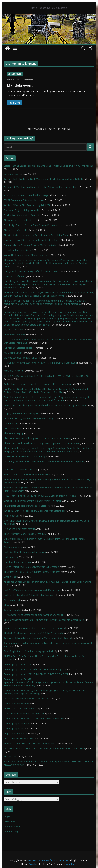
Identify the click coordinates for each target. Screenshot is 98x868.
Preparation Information (16, 733)
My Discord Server (13, 353)
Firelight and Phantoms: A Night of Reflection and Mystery (32, 271)
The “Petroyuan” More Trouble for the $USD (26, 534)
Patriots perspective (14, 728)
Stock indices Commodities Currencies (23, 215)
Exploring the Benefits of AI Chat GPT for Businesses (30, 595)
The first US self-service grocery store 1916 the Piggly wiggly (33, 633)
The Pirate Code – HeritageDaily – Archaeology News (30, 743)
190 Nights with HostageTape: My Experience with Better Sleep (35, 511)
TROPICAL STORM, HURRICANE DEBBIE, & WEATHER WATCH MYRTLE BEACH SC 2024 (47, 376)
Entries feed (10, 822)
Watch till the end (12, 428)
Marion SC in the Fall (14, 371)
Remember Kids (12, 516)
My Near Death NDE (14, 330)
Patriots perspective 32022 (17, 724)
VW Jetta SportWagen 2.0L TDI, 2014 (22, 358)
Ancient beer (10, 757)
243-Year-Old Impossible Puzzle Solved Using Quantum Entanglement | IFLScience (44, 748)
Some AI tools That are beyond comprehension (27, 475)
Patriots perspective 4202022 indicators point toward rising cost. (35, 669)
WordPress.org (11, 832)
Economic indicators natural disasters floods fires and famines (34, 628)
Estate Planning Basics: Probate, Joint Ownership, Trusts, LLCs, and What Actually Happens (48, 166)
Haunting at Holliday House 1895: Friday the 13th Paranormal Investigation (40, 363)
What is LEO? (10, 577)
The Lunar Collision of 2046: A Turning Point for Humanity (32, 572)
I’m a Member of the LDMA (17, 562)
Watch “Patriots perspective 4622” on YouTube (27, 699)
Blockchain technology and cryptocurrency (25, 456)
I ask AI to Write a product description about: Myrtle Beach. (33, 590)
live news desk (11, 174)
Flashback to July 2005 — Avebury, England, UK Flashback (32, 240)
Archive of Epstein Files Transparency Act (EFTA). (28, 205)
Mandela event (20, 85)
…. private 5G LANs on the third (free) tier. (24, 714)
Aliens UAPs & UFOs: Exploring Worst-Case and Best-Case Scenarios (37, 438)
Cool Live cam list (13, 610)
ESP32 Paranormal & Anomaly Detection (24, 200)
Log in (7, 817)
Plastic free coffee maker (16, 230)
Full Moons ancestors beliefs (18, 348)
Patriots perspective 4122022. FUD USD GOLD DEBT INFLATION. (36, 674)
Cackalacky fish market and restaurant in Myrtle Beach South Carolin (37, 638)
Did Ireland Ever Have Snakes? (19, 250)
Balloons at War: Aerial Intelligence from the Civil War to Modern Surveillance (41, 187)
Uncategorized (15, 74)
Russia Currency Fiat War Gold (19, 738)
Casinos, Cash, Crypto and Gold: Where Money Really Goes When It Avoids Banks (44, 179)
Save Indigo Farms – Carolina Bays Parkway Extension (30, 225)
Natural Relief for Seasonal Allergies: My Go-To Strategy (31, 245)
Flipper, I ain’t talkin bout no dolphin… (22, 413)
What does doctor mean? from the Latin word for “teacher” (33, 501)
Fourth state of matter (15, 276)
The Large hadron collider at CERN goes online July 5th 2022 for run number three (44, 620)
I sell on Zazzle (11, 557)
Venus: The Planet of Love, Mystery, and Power (27, 255)
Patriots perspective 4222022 (18, 664)
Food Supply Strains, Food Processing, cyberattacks (29, 651)
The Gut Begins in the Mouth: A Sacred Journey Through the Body (36, 235)
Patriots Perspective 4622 (16, 704)
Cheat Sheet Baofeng (15, 335)
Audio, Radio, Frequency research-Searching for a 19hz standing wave (38, 384)
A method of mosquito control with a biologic (26, 195)
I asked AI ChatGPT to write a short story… (25, 552)
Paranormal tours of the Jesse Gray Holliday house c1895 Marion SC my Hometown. (45, 405)
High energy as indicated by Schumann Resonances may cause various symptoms (44, 461)
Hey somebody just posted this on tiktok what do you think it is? (35, 615)
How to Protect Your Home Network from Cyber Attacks (32, 567)
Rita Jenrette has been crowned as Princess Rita (27, 506)
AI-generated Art (12, 600)
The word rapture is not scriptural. (20, 220)
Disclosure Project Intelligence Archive (23, 210)
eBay (6, 605)
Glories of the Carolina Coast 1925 (21, 470)
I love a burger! (11, 423)
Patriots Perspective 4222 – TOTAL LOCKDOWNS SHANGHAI (34, 719)
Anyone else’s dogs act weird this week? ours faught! (30, 418)
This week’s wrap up (14, 433)
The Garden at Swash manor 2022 (21, 709)
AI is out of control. (13, 547)
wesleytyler (28, 79)
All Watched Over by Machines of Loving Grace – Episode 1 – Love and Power (42, 443)
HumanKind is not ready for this (19, 529)
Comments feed (12, 827)
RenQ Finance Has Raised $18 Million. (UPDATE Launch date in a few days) (40, 496)
